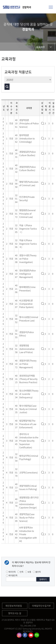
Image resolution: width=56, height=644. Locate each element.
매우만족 (11, 572)
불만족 (37, 572)
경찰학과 (27, 7)
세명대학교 (12, 7)
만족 (20, 572)
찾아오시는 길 (15, 613)
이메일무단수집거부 (41, 606)
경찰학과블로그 (37, 635)
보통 (28, 572)
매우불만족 (12, 575)
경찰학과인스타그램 (19, 635)
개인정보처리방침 (14, 606)
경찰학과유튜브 (31, 635)
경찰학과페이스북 (25, 635)
